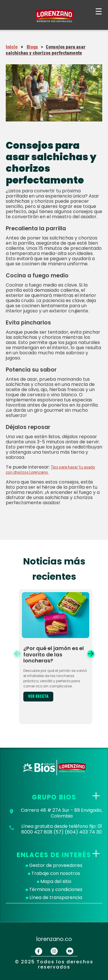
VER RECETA (38, 696)
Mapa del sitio (54, 882)
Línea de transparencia (54, 898)
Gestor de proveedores (54, 865)
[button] (91, 654)
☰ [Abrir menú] (99, 12)
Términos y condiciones (54, 890)
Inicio (12, 47)
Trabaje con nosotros (54, 873)
